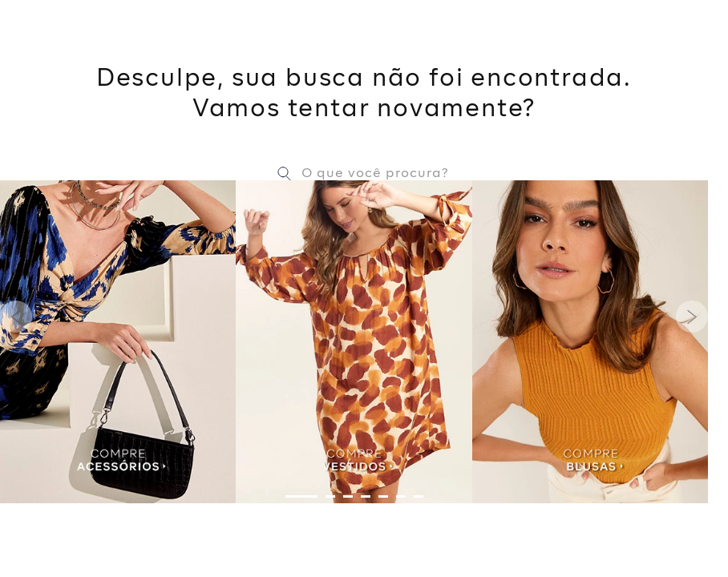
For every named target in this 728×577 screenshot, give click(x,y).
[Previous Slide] (16, 317)
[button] (301, 496)
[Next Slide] (692, 317)
